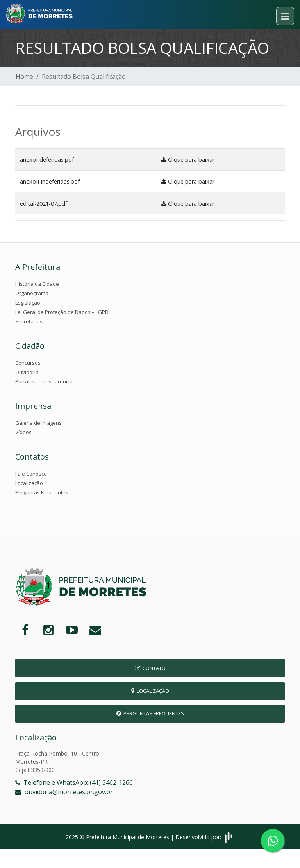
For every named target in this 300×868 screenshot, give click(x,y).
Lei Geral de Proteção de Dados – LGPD (62, 312)
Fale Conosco (31, 474)
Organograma (32, 293)
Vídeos (23, 432)
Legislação (28, 303)
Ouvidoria (27, 372)
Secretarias (29, 321)
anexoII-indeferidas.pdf (50, 181)
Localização (29, 483)
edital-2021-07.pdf (44, 204)
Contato (150, 668)
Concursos (28, 363)
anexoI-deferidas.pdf (47, 160)
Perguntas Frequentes (42, 492)
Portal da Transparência (44, 381)
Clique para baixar (188, 160)
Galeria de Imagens (38, 423)
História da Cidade (37, 284)
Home (24, 77)
